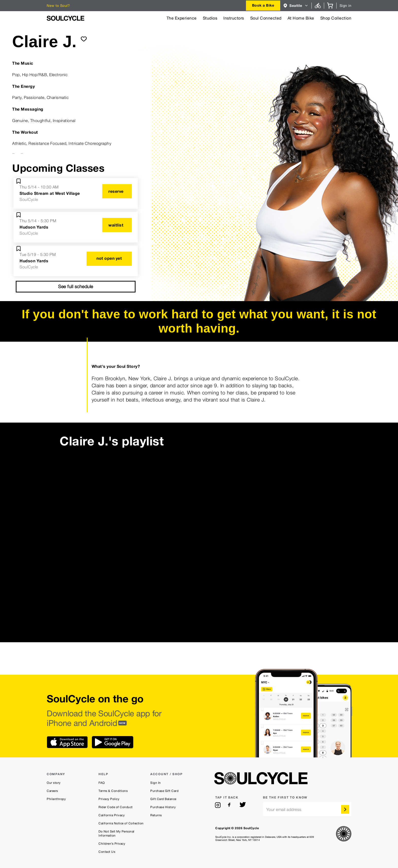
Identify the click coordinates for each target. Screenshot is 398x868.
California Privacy (112, 815)
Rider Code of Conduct (116, 807)
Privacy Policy (109, 799)
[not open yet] (109, 259)
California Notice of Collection (121, 823)
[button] (296, 6)
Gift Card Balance (163, 799)
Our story (54, 783)
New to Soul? (58, 6)
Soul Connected (266, 18)
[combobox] (263, 6)
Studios (210, 18)
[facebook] (230, 805)
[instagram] (218, 805)
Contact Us (107, 852)
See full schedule (76, 287)
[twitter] (243, 805)
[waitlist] (117, 225)
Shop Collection (336, 18)
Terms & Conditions (113, 791)
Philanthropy (56, 799)
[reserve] (117, 191)
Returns (156, 815)
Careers (52, 791)
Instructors (234, 18)
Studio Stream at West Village (50, 193)
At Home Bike (301, 18)
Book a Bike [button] (263, 5)
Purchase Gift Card (164, 791)
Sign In (156, 783)
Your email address (284, 810)
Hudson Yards (34, 227)
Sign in (346, 6)
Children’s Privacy (112, 844)
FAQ (102, 783)
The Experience (182, 18)
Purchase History (163, 807)
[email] (307, 809)
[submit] (84, 39)
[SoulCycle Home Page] (65, 18)
